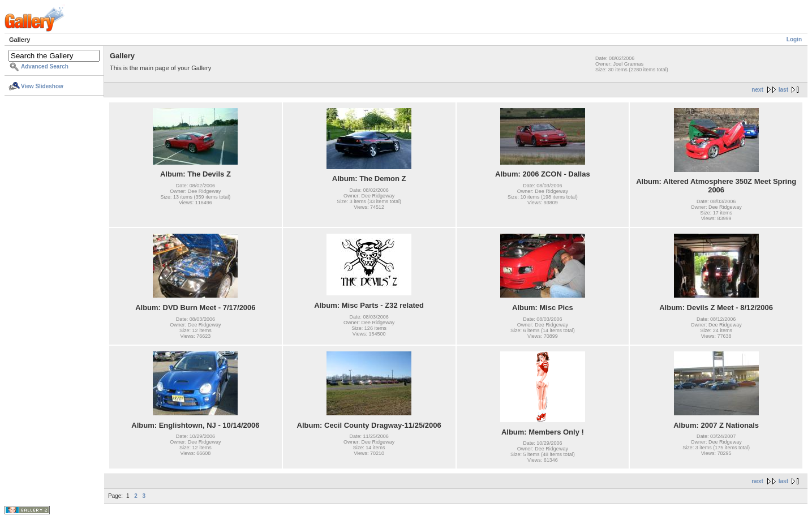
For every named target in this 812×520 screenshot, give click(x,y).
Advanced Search (45, 66)
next (757, 90)
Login (794, 39)
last (783, 90)
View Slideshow (42, 86)
